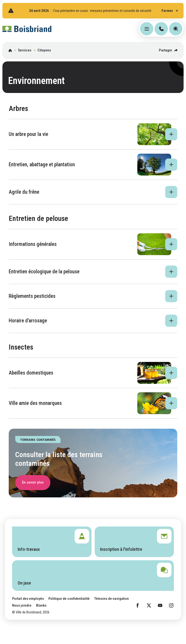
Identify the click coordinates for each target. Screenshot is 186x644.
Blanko (41, 605)
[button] (93, 134)
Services (25, 50)
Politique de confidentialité (69, 599)
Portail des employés (28, 599)
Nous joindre (22, 605)
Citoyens (44, 50)
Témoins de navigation (112, 599)
